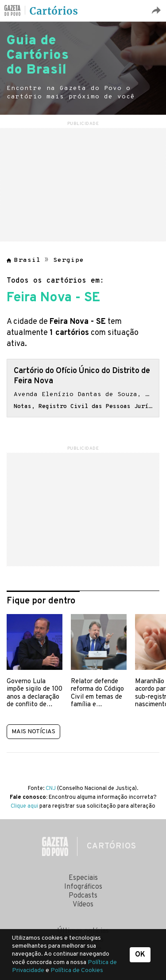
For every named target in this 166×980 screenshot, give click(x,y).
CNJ (51, 789)
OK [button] (140, 955)
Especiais (83, 878)
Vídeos (83, 905)
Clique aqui (24, 806)
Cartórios (54, 11)
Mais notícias (33, 732)
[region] (83, 183)
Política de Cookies (77, 970)
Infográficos (83, 887)
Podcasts (83, 896)
